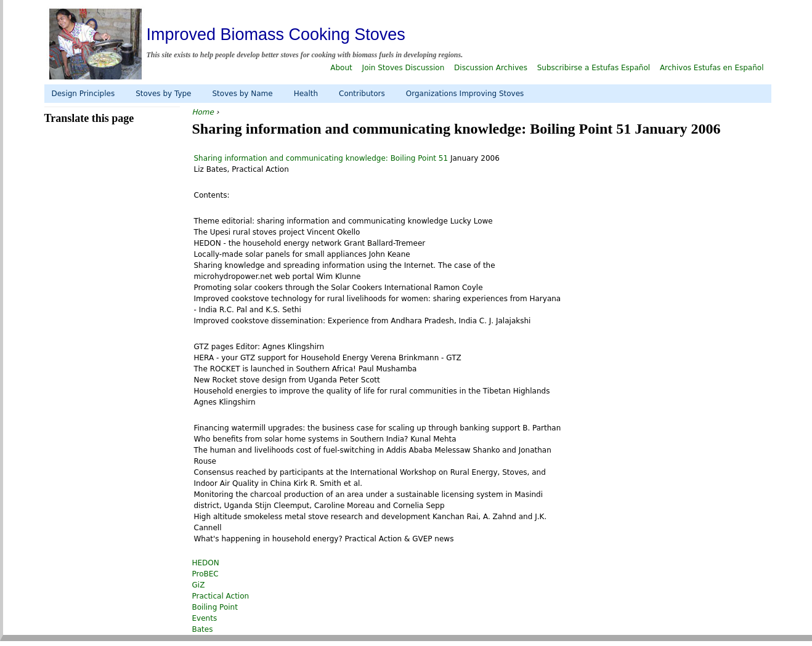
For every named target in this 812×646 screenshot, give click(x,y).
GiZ (199, 585)
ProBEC (205, 574)
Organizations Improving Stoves (465, 94)
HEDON (206, 563)
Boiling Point (215, 607)
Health (306, 94)
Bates (203, 629)
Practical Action (221, 596)
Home (203, 112)
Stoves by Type (163, 94)
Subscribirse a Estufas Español (594, 68)
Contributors (362, 94)
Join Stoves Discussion (404, 68)
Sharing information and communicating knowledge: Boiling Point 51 (322, 158)
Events (205, 618)
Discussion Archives (491, 68)
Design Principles (83, 94)
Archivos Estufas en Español (712, 68)
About (341, 68)
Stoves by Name (242, 94)
